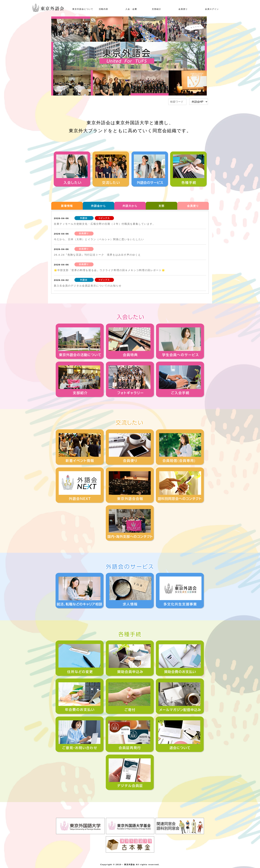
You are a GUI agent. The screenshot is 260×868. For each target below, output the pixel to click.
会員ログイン (212, 9)
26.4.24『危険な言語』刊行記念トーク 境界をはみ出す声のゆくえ (97, 255)
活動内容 (103, 9)
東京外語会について (83, 9)
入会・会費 (131, 9)
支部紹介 (157, 9)
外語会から (98, 206)
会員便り (183, 9)
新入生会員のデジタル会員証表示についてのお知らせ (88, 286)
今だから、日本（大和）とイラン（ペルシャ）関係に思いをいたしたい (99, 239)
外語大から (130, 206)
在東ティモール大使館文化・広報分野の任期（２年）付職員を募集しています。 (105, 224)
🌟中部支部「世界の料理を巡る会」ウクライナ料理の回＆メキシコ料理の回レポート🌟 (110, 270)
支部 (162, 206)
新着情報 (67, 206)
